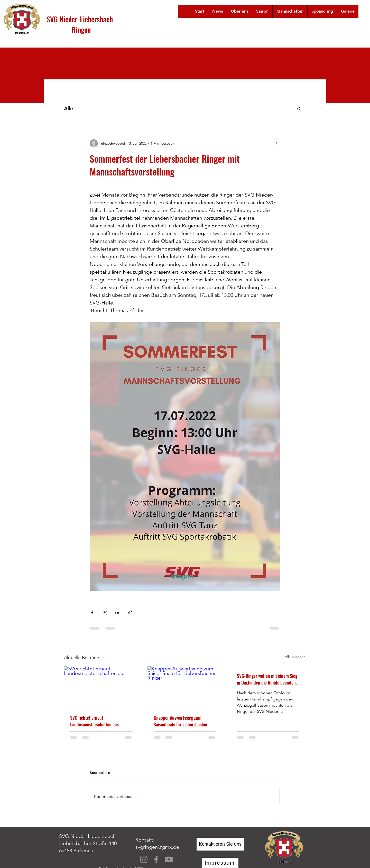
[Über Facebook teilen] (92, 612)
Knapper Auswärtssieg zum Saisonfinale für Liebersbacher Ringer (181, 721)
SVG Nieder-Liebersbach (80, 19)
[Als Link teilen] (130, 612)
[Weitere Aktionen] (277, 143)
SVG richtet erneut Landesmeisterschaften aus (94, 721)
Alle (68, 108)
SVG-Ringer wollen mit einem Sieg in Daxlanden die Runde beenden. (267, 679)
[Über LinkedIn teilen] (117, 612)
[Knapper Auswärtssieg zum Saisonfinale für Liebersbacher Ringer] (185, 687)
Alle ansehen (295, 657)
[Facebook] (156, 859)
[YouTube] (169, 859)
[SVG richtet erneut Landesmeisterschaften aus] (101, 687)
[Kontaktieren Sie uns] (220, 844)
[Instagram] (144, 859)
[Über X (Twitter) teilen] (105, 612)
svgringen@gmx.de (157, 847)
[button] (239, 11)
